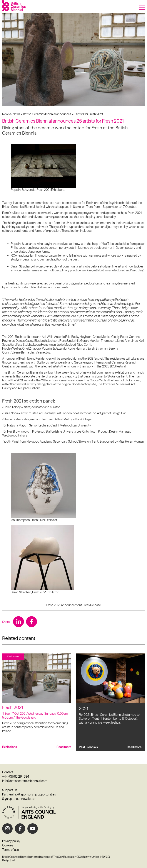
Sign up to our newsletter (19, 799)
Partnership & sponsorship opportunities (29, 794)
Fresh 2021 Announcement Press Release (74, 605)
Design (6, 860)
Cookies (8, 845)
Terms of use (11, 850)
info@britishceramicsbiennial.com (25, 781)
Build (14, 860)
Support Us (10, 790)
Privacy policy (11, 841)
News (6, 114)
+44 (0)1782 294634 (16, 777)
